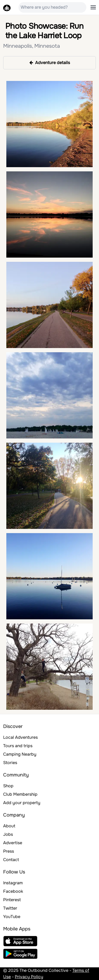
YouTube (12, 917)
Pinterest (12, 900)
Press (9, 851)
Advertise (13, 843)
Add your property (22, 803)
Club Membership (20, 794)
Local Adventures (20, 737)
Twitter (10, 908)
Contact (11, 860)
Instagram (13, 883)
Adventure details (50, 63)
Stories (10, 763)
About (9, 826)
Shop (8, 786)
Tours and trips (18, 746)
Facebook (13, 891)
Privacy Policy (29, 977)
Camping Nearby (20, 754)
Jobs (8, 834)
